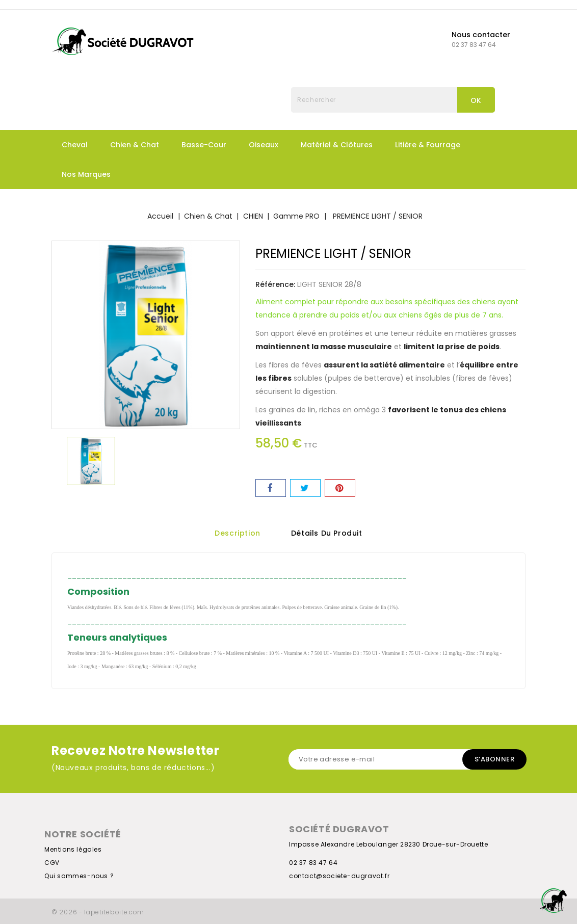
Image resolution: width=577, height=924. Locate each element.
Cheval (75, 145)
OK (476, 100)
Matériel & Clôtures (337, 145)
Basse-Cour (204, 145)
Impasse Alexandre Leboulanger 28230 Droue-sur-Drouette (388, 844)
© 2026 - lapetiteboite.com (98, 912)
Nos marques (86, 174)
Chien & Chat (135, 145)
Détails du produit (327, 533)
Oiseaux (264, 145)
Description (238, 533)
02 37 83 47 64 (313, 863)
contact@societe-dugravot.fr (339, 876)
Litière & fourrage (428, 145)
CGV (52, 863)
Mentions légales (73, 849)
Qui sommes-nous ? (79, 876)
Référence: (275, 284)
